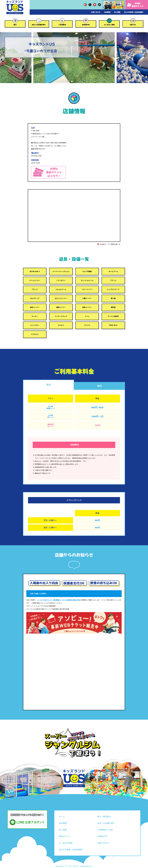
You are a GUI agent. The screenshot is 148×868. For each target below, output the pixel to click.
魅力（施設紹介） (105, 817)
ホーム (62, 817)
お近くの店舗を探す (39, 25)
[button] (61, 81)
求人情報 (117, 12)
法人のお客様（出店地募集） (134, 12)
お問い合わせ (96, 12)
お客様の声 (86, 25)
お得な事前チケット (135, 5)
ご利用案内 (62, 25)
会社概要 (107, 12)
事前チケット (65, 836)
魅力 (15, 25)
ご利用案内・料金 (105, 830)
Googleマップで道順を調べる (110, 244)
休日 (100, 386)
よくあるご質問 (109, 25)
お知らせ (133, 25)
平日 (49, 385)
